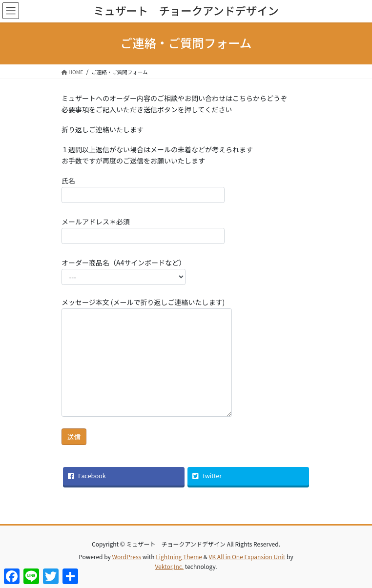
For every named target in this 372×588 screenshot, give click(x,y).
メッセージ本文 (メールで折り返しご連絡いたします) (147, 357)
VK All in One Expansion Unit (247, 557)
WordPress (126, 557)
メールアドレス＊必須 (143, 230)
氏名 (143, 189)
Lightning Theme (179, 557)
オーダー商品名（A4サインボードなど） (124, 271)
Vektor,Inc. (169, 566)
